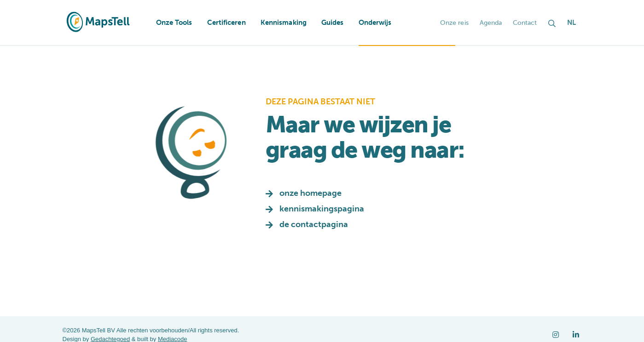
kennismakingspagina (322, 209)
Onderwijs (375, 23)
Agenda (491, 23)
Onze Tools (174, 23)
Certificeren (226, 23)
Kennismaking (284, 23)
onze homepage (310, 193)
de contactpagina (314, 224)
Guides (333, 23)
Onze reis (454, 23)
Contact (525, 23)
